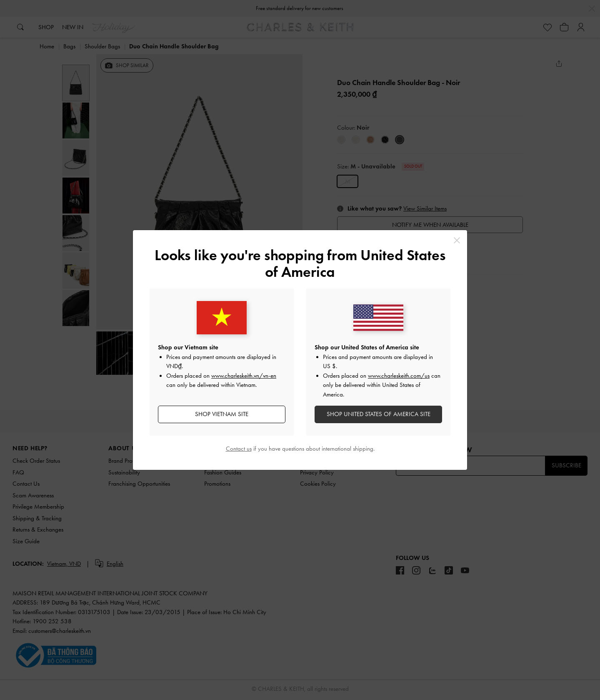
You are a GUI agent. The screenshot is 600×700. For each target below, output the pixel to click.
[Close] (457, 240)
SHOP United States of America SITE (379, 414)
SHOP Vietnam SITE (222, 414)
